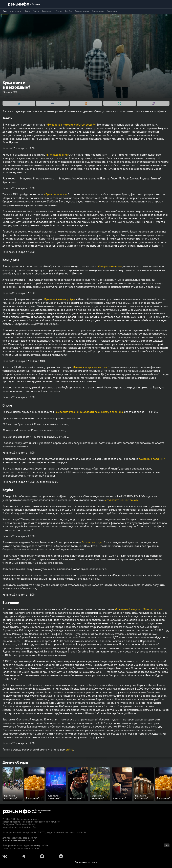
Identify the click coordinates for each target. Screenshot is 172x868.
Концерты (47, 11)
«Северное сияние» (109, 266)
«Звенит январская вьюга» (89, 367)
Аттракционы (82, 11)
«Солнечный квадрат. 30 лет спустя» (138, 609)
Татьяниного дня (92, 542)
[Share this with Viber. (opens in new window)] (153, 103)
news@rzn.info (41, 845)
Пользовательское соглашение (19, 840)
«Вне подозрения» (57, 155)
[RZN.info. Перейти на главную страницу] (24, 4)
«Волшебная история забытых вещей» (71, 125)
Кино (27, 11)
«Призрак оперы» (55, 194)
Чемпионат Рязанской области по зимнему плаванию (89, 412)
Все (5, 11)
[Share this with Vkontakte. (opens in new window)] (52, 103)
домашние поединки (152, 459)
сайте (69, 749)
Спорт (59, 11)
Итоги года (16, 11)
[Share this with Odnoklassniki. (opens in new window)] (86, 103)
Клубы (68, 11)
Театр (36, 11)
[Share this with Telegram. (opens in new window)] (19, 103)
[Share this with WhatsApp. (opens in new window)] (120, 103)
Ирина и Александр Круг (60, 299)
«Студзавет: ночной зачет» (121, 500)
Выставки (112, 11)
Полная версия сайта (86, 862)
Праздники (98, 11)
